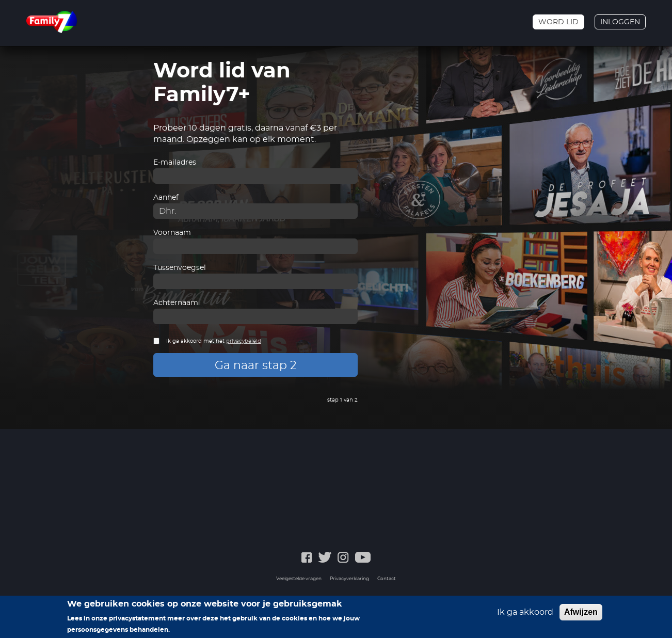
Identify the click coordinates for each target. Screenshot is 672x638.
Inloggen (620, 22)
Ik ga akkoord (525, 612)
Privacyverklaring (349, 579)
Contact (387, 579)
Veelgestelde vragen (299, 579)
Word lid (558, 22)
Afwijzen (581, 612)
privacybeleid (244, 341)
